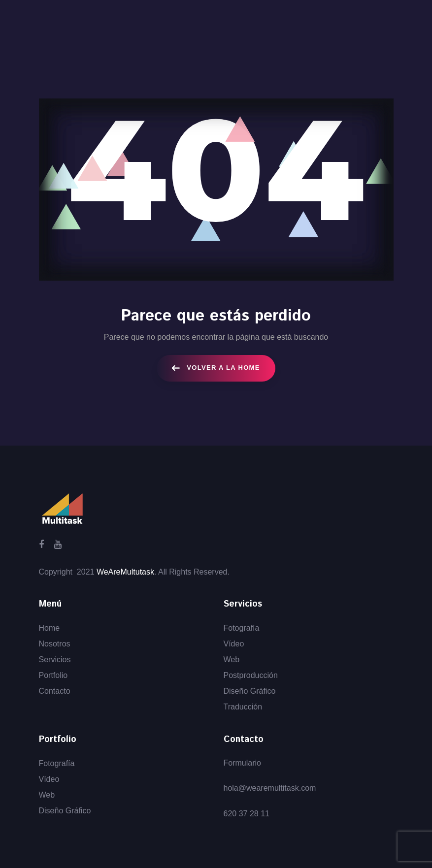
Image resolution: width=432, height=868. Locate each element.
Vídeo (234, 644)
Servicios (55, 659)
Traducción (243, 707)
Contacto (55, 691)
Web (232, 659)
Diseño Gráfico (250, 691)
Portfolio (53, 675)
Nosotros (55, 644)
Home (50, 628)
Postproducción (251, 675)
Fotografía (242, 628)
